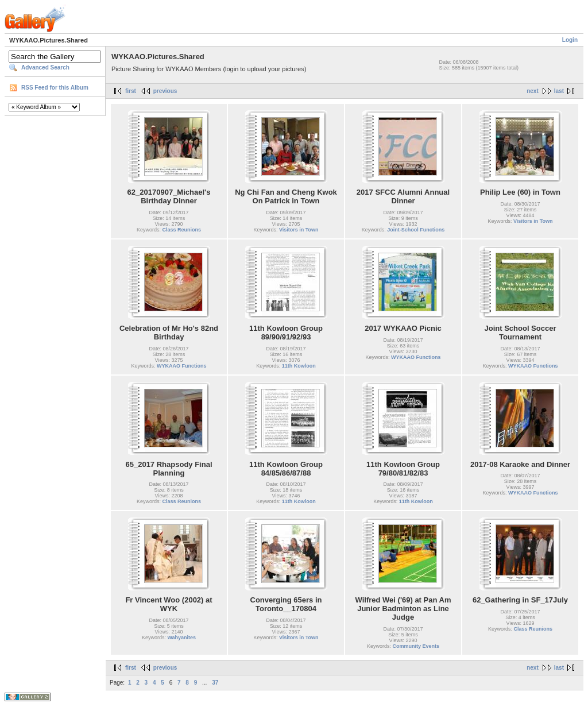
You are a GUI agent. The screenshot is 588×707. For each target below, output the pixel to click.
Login (570, 40)
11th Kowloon (299, 366)
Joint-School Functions (416, 230)
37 (215, 683)
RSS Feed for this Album (55, 88)
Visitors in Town (299, 230)
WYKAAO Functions (182, 366)
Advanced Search (45, 67)
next (533, 91)
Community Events (416, 646)
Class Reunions (182, 230)
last (559, 91)
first (131, 91)
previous (165, 91)
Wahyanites (181, 638)
